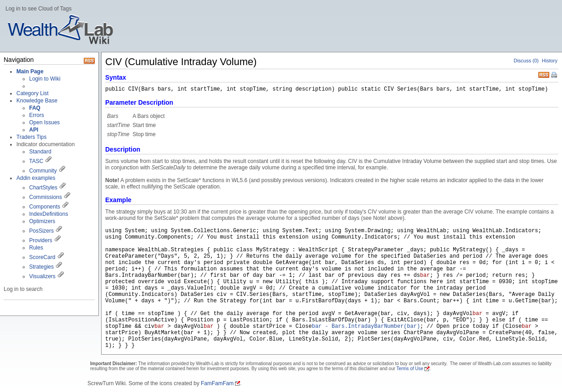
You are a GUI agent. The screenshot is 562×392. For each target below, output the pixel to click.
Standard (40, 152)
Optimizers (42, 221)
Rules (36, 248)
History (550, 61)
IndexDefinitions (49, 214)
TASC (36, 161)
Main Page (30, 71)
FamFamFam (217, 383)
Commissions (46, 197)
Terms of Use (410, 369)
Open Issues (44, 122)
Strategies (41, 267)
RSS (544, 74)
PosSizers (41, 231)
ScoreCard (42, 257)
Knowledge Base (37, 101)
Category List (33, 93)
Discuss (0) (526, 61)
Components (45, 207)
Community (43, 171)
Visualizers (42, 276)
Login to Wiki (45, 79)
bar (425, 275)
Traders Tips (31, 137)
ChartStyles (43, 188)
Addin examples (36, 178)
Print (555, 76)
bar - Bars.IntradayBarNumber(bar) (366, 326)
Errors (37, 115)
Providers (41, 240)
